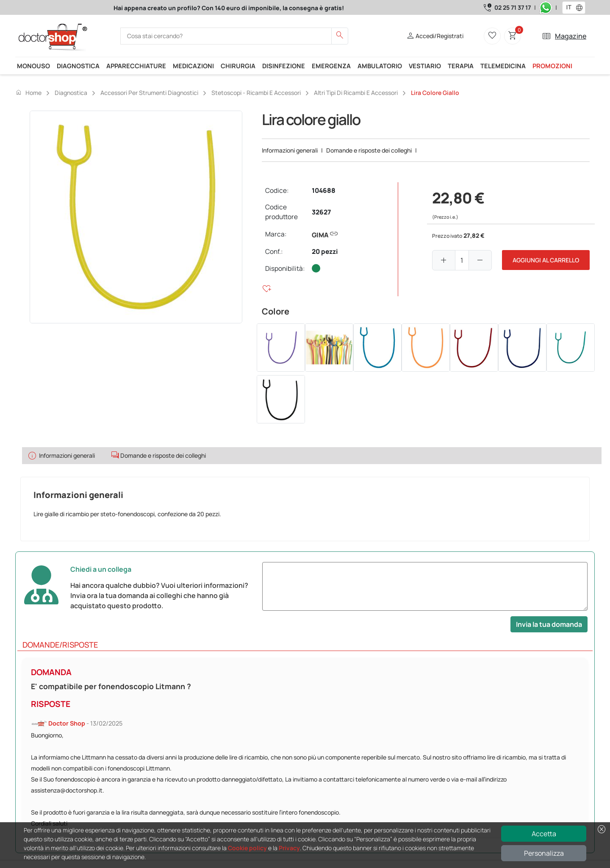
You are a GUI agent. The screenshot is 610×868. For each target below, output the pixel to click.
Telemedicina (503, 66)
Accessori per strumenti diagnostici (149, 93)
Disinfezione (284, 66)
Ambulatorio (380, 66)
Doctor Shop (67, 723)
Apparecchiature (136, 66)
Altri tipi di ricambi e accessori (356, 93)
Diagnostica (78, 66)
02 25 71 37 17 (513, 7)
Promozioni (552, 66)
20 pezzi (325, 252)
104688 (324, 191)
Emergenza (331, 66)
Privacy (289, 848)
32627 (321, 212)
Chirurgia (238, 66)
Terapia (461, 66)
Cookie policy (247, 848)
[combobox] (568, 8)
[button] (581, 8)
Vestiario (425, 66)
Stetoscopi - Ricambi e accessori (256, 93)
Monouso (33, 66)
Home (28, 92)
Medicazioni (193, 66)
